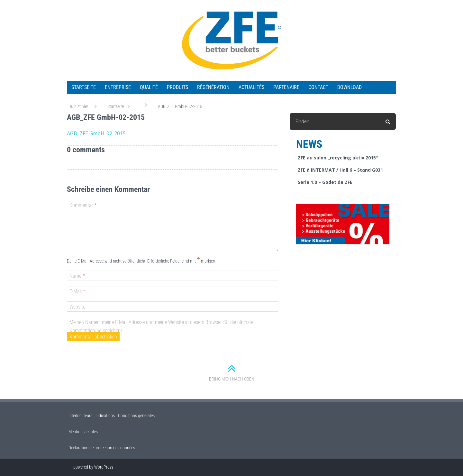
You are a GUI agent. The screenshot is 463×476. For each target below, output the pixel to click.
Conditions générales (136, 416)
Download (350, 87)
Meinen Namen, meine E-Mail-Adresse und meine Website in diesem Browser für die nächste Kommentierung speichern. (161, 326)
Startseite (84, 87)
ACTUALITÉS (251, 87)
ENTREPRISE (118, 87)
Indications (105, 416)
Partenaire (286, 87)
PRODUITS (177, 87)
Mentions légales (83, 432)
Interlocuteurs (80, 416)
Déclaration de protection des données (102, 448)
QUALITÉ (149, 87)
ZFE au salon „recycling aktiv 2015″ (338, 158)
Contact (318, 87)
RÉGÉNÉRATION (213, 87)
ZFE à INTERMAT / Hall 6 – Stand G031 (340, 170)
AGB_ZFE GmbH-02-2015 (96, 133)
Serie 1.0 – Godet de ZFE (325, 182)
